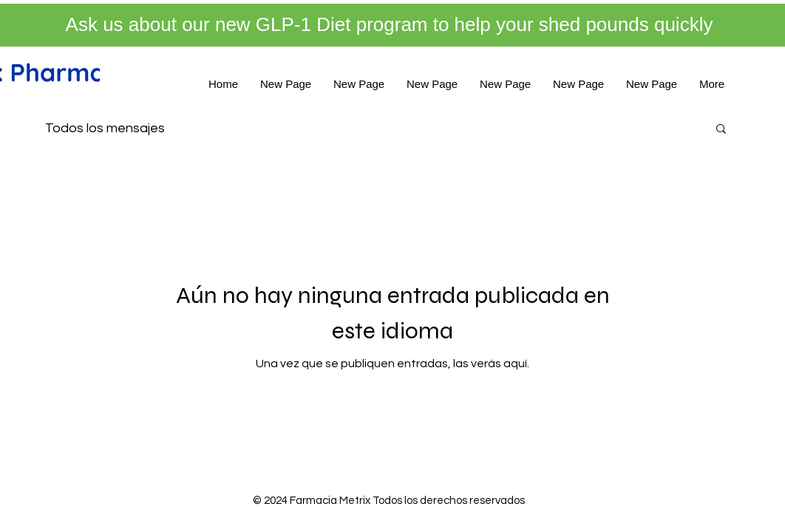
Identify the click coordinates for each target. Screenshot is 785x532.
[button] (721, 130)
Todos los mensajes (105, 128)
